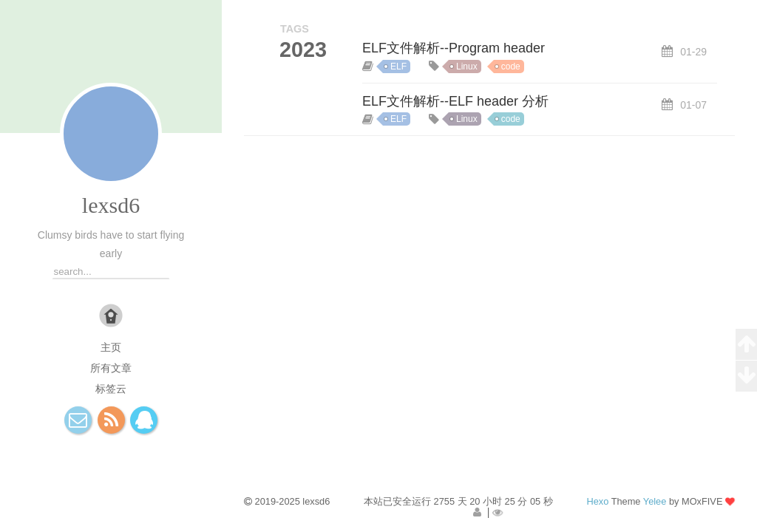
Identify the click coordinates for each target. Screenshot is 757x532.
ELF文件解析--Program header (454, 48)
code (511, 66)
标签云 (111, 389)
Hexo (597, 501)
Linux (467, 66)
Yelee (655, 501)
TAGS (295, 29)
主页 (111, 347)
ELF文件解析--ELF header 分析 (455, 101)
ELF (398, 66)
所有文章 (111, 368)
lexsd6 (111, 205)
